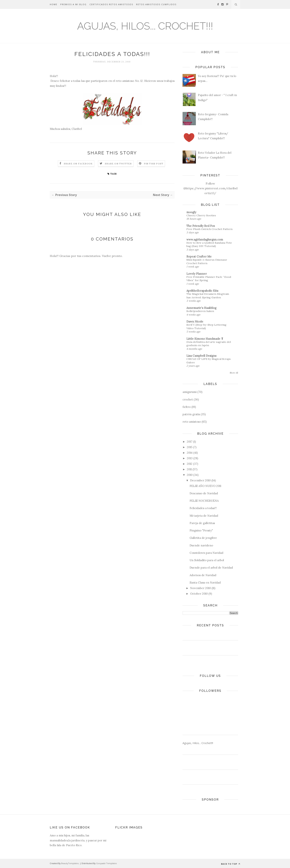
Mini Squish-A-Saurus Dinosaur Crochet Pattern (207, 261)
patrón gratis (191, 414)
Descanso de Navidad (204, 493)
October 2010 (199, 594)
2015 (190, 447)
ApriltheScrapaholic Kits (202, 291)
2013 (190, 458)
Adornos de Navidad (203, 575)
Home (54, 4)
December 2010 (200, 480)
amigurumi (190, 392)
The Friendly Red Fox (201, 226)
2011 (189, 469)
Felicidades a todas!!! (203, 508)
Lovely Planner (197, 274)
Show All (234, 373)
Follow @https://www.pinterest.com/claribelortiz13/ (210, 188)
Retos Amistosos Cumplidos (156, 4)
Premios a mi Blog (73, 4)
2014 (190, 453)
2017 (190, 442)
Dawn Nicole (195, 322)
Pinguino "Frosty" (201, 530)
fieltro (187, 407)
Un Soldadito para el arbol (207, 560)
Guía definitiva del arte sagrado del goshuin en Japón (209, 344)
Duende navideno (201, 545)
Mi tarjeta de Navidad (204, 516)
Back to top (231, 864)
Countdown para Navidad (206, 553)
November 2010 (200, 588)
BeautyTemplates (70, 863)
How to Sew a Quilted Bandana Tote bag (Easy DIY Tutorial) (209, 244)
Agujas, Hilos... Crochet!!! (145, 26)
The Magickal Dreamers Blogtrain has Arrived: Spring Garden (208, 296)
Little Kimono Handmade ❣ (205, 339)
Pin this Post (154, 164)
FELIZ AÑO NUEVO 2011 (205, 486)
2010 (190, 475)
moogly (191, 212)
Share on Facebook (78, 164)
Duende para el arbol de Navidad (211, 568)
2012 (190, 464)
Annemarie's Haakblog (201, 308)
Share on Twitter (118, 164)
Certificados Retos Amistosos (111, 4)
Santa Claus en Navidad (205, 583)
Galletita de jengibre (203, 538)
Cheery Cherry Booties (201, 215)
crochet (188, 399)
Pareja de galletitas (202, 523)
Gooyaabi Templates (106, 863)
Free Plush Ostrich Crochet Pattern (209, 229)
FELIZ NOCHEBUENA (204, 501)
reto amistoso (192, 422)
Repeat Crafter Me (199, 256)
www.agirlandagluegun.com (205, 239)
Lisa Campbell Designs (201, 356)
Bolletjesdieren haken (200, 311)
